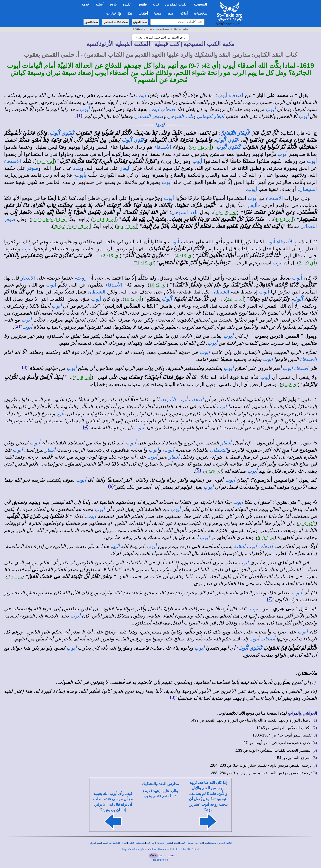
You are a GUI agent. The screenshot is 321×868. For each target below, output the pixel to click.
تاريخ (154, 843)
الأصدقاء (163, 147)
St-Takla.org (138, 29)
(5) (198, 470)
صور (99, 843)
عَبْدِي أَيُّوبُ (133, 140)
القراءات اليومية (195, 843)
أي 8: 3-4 (284, 219)
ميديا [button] (158, 13)
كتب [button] (156, 4)
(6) (111, 486)
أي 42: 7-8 (201, 147)
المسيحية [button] (200, 4)
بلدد (77, 168)
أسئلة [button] (100, 4)
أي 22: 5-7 (226, 212)
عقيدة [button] (127, 4)
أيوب (141, 95)
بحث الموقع (140, 22)
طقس (169, 843)
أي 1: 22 (235, 299)
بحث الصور (91, 22)
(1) (79, 115)
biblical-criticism (181, 29)
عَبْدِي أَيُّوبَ (227, 140)
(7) (270, 599)
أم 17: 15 (45, 161)
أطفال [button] (143, 13)
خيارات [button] (114, 14)
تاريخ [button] (113, 4)
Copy (153, 855)
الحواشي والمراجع (302, 713)
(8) (173, 697)
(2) (17, 326)
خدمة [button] (86, 4)
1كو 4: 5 (307, 523)
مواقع (92, 843)
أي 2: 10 (158, 285)
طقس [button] (142, 4)
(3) (25, 367)
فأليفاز (253, 205)
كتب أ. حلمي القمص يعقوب (161, 796)
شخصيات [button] (202, 13)
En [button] (130, 13)
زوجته (81, 278)
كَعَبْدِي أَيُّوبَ (62, 133)
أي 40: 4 (83, 377)
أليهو (115, 546)
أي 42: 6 (290, 384)
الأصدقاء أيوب (279, 242)
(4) (86, 427)
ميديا (105, 843)
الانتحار (28, 278)
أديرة (124, 843)
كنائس (131, 843)
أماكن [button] (184, 13)
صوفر (33, 168)
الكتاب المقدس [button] (176, 4)
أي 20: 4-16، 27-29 (72, 226)
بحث (214, 843)
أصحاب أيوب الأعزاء (183, 400)
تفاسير (208, 843)
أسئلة (176, 843)
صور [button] (170, 13)
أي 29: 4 (213, 471)
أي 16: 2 (111, 256)
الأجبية (183, 843)
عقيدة (161, 843)
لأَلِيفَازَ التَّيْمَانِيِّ (235, 133)
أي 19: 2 (307, 263)
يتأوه (61, 414)
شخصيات (140, 843)
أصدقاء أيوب (230, 95)
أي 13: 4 (185, 256)
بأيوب (81, 175)
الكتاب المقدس (225, 843)
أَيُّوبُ (298, 299)
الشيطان (308, 189)
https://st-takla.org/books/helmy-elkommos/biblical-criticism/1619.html (160, 849)
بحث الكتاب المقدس (116, 22)
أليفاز (125, 168)
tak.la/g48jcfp (160, 860)
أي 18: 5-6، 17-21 (49, 219)
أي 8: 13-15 (104, 219)
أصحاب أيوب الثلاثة (253, 546)
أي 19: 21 (144, 263)
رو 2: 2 (15, 577)
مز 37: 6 (266, 537)
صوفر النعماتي (149, 116)
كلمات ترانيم (114, 843)
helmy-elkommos (163, 29)
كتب (148, 843)
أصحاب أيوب (162, 109)
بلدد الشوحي (180, 116)
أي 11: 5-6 (127, 226)
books (149, 29)
